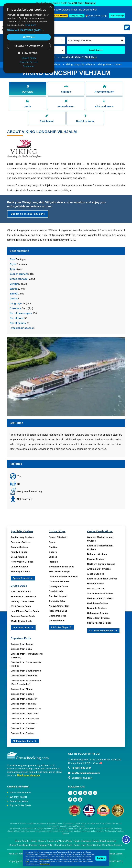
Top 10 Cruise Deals (20, 805)
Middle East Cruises (98, 618)
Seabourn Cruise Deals (24, 596)
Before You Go (22, 841)
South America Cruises (100, 593)
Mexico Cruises (96, 589)
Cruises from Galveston (24, 699)
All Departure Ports (25, 741)
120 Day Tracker (18, 797)
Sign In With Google (98, 16)
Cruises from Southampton (26, 671)
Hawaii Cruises (96, 584)
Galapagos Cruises (98, 613)
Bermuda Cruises (97, 608)
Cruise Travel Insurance (104, 841)
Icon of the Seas (58, 611)
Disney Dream (57, 621)
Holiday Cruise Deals (22, 601)
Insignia (53, 562)
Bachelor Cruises (20, 542)
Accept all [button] (29, 37)
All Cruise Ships (61, 627)
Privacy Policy (44, 859)
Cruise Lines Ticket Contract (88, 845)
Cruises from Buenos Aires (26, 709)
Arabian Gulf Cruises (99, 569)
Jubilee (53, 557)
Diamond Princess (59, 581)
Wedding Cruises (20, 572)
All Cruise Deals (23, 627)
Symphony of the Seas (62, 567)
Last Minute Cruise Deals (25, 611)
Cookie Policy (45, 864)
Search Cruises (96, 50)
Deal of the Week (19, 801)
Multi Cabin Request (20, 793)
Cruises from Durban (22, 733)
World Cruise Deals (21, 621)
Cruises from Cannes (23, 728)
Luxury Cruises (19, 567)
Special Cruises (23, 578)
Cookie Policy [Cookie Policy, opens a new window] (29, 58)
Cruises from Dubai (22, 649)
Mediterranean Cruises (100, 598)
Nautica (53, 547)
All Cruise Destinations (103, 630)
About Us (13, 854)
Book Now (115, 16)
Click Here (91, 57)
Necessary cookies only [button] (29, 46)
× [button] (50, 7)
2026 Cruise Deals (21, 606)
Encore (53, 552)
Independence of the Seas (63, 576)
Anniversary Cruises (22, 537)
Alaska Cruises (96, 574)
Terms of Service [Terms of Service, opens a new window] (29, 62)
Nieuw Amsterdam (59, 606)
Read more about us (29, 775)
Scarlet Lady (56, 591)
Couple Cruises (19, 547)
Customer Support (80, 778)
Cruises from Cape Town (24, 714)
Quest (52, 542)
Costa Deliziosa (58, 616)
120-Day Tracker (59, 16)
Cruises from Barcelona (24, 676)
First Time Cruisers (112, 845)
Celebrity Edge (57, 601)
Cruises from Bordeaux (24, 723)
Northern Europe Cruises (101, 564)
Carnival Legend (58, 596)
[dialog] (29, 38)
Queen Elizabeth (58, 537)
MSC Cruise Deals (21, 592)
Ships (57, 64)
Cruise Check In (39, 841)
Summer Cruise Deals (23, 616)
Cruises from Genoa (22, 644)
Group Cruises (19, 557)
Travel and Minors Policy (60, 841)
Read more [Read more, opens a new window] (30, 25)
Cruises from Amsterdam (25, 718)
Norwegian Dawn (58, 586)
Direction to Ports (64, 845)
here (27, 862)
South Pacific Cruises (99, 623)
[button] (96, 40)
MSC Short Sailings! (84, 3)
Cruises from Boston (22, 694)
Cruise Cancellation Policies (23, 845)
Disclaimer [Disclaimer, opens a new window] (29, 66)
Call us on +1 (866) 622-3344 (28, 214)
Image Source (116, 854)
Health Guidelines (82, 841)
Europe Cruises (96, 559)
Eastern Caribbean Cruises (102, 579)
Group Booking (77, 16)
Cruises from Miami (22, 689)
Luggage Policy (46, 845)
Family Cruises (19, 552)
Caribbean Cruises (98, 603)
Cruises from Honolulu (23, 704)
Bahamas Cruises (97, 554)
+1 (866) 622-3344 (80, 768)
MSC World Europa (59, 572)
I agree (101, 858)
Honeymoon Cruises (22, 562)
